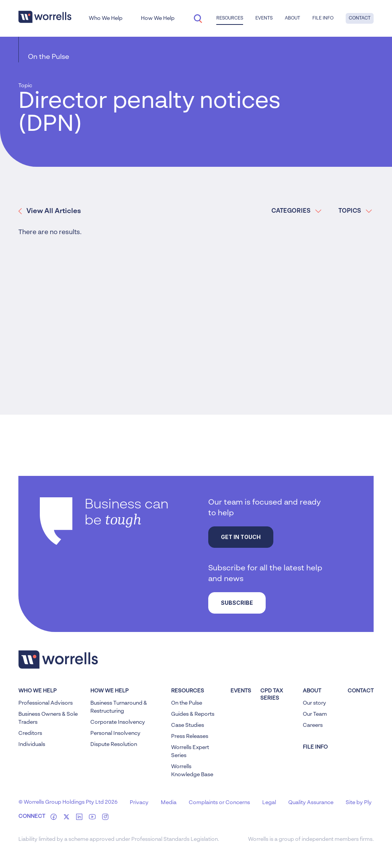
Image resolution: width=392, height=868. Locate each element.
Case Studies (188, 725)
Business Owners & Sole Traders (48, 718)
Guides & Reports (193, 714)
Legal (269, 803)
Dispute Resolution (114, 744)
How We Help (158, 18)
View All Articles (50, 211)
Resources (230, 18)
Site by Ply (359, 803)
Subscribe (237, 603)
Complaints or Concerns (219, 803)
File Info (323, 18)
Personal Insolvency (115, 733)
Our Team (315, 714)
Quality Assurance (311, 803)
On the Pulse (49, 57)
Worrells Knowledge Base (192, 771)
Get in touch (241, 537)
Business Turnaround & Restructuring (119, 707)
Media (169, 803)
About (292, 18)
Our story (314, 703)
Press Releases (190, 736)
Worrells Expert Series (190, 752)
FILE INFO (315, 747)
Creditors (30, 733)
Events (264, 18)
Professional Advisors (46, 703)
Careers (313, 725)
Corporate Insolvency (118, 722)
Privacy (139, 803)
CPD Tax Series (272, 695)
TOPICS (355, 211)
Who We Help (106, 18)
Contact (360, 18)
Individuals (32, 744)
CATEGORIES (296, 211)
